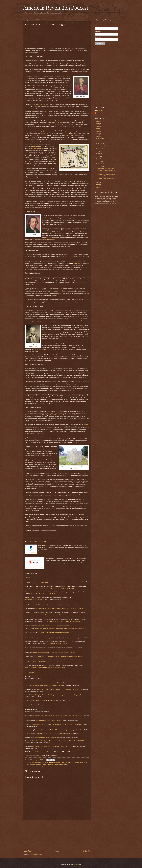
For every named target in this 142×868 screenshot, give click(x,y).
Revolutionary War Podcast (61, 764)
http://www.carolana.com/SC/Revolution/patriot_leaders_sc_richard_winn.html (54, 653)
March (99, 161)
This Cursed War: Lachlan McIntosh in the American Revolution (53, 733)
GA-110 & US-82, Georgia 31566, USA (40, 766)
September (101, 146)
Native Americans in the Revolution (70, 762)
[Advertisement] (57, 835)
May (99, 156)
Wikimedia (34, 236)
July (99, 151)
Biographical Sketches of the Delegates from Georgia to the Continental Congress (57, 695)
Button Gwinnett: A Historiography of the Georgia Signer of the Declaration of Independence (57, 724)
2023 (98, 129)
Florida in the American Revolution (44, 752)
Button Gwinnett (73, 219)
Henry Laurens (78, 264)
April (99, 159)
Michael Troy (100, 110)
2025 (98, 124)
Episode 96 (45, 152)
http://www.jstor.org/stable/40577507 (78, 638)
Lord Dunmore (55, 123)
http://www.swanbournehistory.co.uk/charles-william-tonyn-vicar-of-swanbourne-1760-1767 (60, 609)
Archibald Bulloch (61, 292)
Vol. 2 (43, 700)
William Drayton (69, 132)
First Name (98, 32)
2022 (98, 131)
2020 (98, 136)
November (101, 141)
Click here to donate (31, 553)
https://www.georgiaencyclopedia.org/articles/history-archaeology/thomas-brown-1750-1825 (59, 656)
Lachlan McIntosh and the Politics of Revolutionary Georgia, (52, 730)
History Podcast (56, 762)
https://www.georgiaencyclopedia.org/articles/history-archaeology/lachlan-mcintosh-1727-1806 (61, 629)
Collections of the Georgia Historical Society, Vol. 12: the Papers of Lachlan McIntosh (59, 689)
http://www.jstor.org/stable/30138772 (38, 583)
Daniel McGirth (53, 437)
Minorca (54, 91)
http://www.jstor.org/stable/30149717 (57, 643)
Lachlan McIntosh (50, 239)
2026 (98, 121)
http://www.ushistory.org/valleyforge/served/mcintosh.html (54, 632)
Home (57, 851)
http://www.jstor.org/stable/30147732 (35, 599)
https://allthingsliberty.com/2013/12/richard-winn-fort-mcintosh (42, 662)
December (101, 138)
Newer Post (27, 851)
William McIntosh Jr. (77, 318)
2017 (98, 187)
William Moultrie (37, 148)
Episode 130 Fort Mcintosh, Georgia (107, 178)
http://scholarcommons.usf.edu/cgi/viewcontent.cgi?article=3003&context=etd (53, 588)
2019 (98, 182)
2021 (98, 134)
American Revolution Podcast (56, 8)
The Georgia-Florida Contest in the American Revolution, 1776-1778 (54, 746)
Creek (77, 182)
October (100, 143)
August (100, 148)
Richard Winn (54, 415)
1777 (30, 762)
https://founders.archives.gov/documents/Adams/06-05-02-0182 (42, 649)
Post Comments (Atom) (36, 855)
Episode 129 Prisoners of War (39, 542)
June (99, 153)
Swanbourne (78, 170)
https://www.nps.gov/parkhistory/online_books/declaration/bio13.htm (53, 625)
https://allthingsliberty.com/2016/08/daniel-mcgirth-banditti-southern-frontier (45, 667)
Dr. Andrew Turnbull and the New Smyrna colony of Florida (48, 686)
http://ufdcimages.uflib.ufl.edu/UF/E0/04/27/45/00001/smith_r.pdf (64, 621)
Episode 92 (39, 277)
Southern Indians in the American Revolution (48, 737)
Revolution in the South (47, 764)
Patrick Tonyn (39, 104)
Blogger (79, 864)
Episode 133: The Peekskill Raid (106, 168)
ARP (44, 762)
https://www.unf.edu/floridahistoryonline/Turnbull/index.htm (44, 594)
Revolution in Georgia (35, 764)
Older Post (87, 851)
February (100, 164)
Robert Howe (55, 355)
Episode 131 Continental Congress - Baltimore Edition (43, 538)
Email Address (100, 26)
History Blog (48, 762)
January (100, 166)
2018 (98, 185)
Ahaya (38, 202)
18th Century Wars (37, 762)
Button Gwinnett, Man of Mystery (45, 682)
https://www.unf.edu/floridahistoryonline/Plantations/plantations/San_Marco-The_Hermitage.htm (51, 605)
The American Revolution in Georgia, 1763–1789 (49, 721)
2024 (98, 126)
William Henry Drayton (47, 134)
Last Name (98, 37)
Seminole (84, 182)
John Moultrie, (34, 147)
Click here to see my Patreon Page (35, 568)
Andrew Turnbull (69, 136)
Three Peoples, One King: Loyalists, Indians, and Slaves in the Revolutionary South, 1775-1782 (58, 741)
